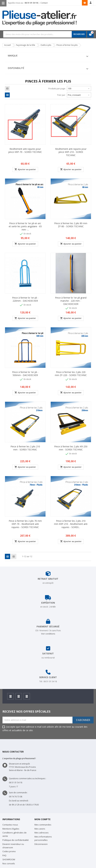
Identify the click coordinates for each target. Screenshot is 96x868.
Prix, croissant (79, 95)
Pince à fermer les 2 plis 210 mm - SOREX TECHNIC (25, 448)
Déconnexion (41, 844)
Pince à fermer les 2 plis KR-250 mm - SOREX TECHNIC (71, 448)
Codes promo (9, 851)
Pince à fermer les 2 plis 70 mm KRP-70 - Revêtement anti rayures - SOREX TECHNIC (25, 524)
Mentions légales (11, 829)
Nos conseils (9, 863)
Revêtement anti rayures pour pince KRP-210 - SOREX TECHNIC (71, 152)
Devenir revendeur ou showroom (13, 846)
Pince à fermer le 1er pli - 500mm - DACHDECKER (25, 374)
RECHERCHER (79, 34)
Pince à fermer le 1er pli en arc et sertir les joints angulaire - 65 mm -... (25, 227)
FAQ (4, 855)
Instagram (19, 697)
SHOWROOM (9, 859)
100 (79, 88)
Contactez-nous (10, 825)
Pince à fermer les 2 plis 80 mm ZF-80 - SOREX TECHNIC (71, 225)
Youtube (27, 697)
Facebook (11, 697)
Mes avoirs (40, 829)
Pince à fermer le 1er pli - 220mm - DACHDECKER (25, 299)
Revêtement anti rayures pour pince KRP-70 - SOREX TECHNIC (25, 150)
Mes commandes (43, 825)
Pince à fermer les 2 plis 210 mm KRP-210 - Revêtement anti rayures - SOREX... (71, 524)
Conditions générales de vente (14, 834)
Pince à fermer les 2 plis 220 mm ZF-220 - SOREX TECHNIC (71, 374)
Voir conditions (48, 634)
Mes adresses (42, 833)
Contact (44, 3)
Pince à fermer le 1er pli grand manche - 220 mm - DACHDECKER (71, 301)
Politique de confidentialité (16, 840)
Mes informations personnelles (43, 838)
